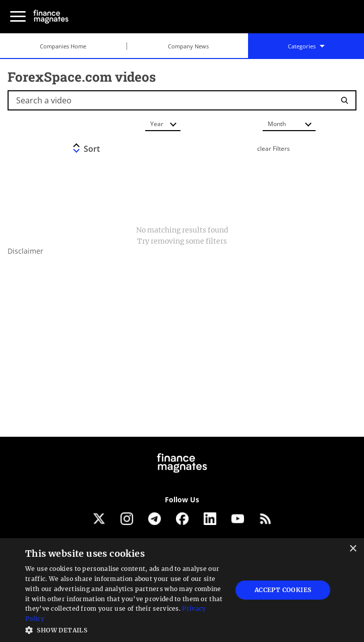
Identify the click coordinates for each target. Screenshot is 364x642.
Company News (188, 46)
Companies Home (63, 46)
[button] (126, 629)
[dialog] (182, 590)
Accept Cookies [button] (283, 590)
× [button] (353, 549)
